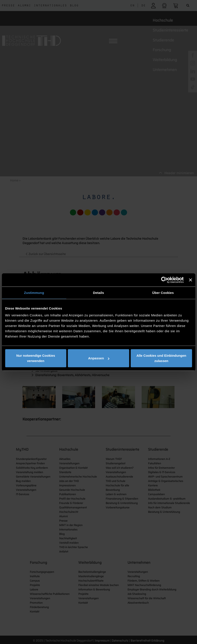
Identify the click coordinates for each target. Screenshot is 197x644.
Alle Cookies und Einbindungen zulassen (161, 358)
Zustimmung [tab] (34, 292)
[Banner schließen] (190, 280)
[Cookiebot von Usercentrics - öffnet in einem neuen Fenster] (164, 280)
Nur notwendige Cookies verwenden (36, 358)
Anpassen (99, 358)
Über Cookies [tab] (163, 292)
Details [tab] (99, 292)
